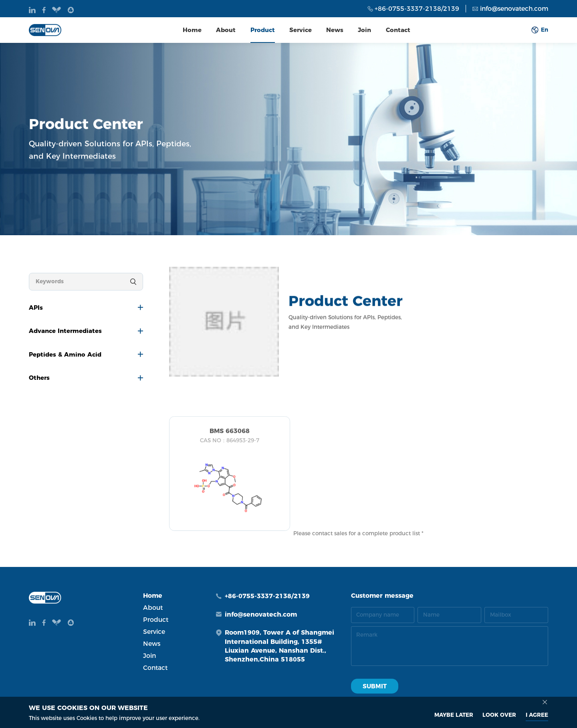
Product (263, 30)
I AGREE (537, 715)
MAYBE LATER (454, 715)
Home (192, 30)
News (335, 30)
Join (364, 30)
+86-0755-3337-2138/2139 (417, 9)
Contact (398, 30)
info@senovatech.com (514, 9)
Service (301, 30)
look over (499, 715)
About (226, 30)
